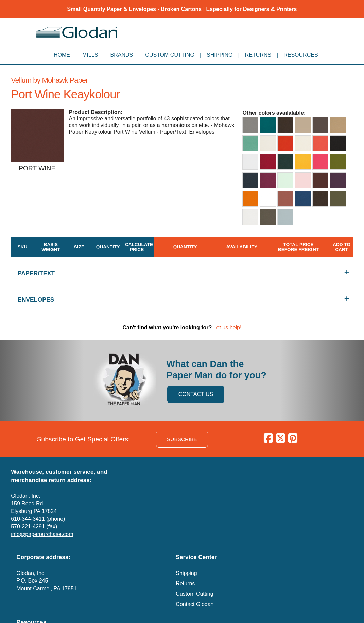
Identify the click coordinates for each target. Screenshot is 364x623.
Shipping (220, 55)
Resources (301, 55)
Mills (90, 55)
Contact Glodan (195, 604)
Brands (122, 55)
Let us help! (228, 327)
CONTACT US (196, 394)
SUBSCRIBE (182, 439)
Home (62, 55)
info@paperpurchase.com (42, 534)
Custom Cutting (170, 55)
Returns (258, 55)
